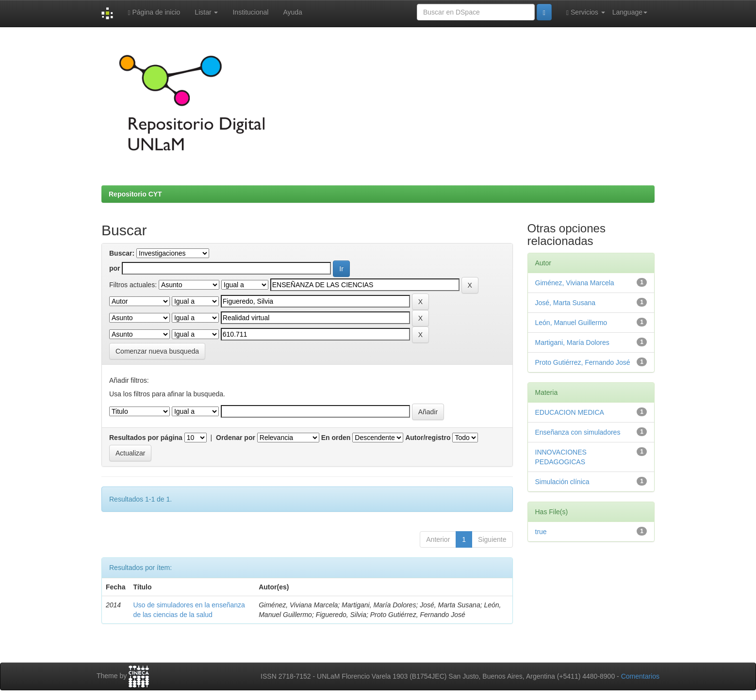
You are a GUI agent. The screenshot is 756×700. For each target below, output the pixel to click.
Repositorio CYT (135, 194)
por (115, 268)
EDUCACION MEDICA (570, 412)
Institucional (250, 12)
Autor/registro (428, 438)
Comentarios (640, 676)
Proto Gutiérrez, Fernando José (583, 362)
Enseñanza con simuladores (578, 432)
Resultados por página (146, 438)
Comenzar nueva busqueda (157, 351)
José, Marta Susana (566, 303)
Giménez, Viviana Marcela (575, 283)
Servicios (586, 12)
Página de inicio (154, 12)
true (541, 532)
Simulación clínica (562, 482)
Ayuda (292, 12)
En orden (336, 438)
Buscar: (122, 253)
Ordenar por (236, 438)
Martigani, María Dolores (572, 342)
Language (630, 12)
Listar (206, 12)
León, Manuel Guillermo (571, 323)
